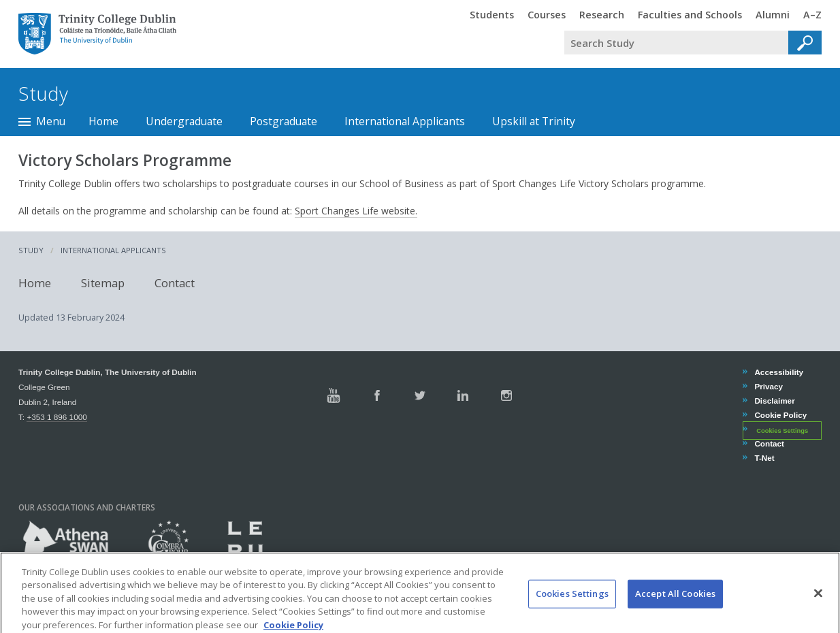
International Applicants (405, 121)
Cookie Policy (780, 415)
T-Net (764, 458)
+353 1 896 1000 (56, 417)
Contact (175, 283)
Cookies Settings (782, 430)
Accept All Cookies (675, 606)
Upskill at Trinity (534, 121)
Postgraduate (284, 121)
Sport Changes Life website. (356, 211)
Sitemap (103, 283)
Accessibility (778, 372)
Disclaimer (774, 401)
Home (103, 121)
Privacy (768, 386)
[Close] (818, 606)
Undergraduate (184, 121)
